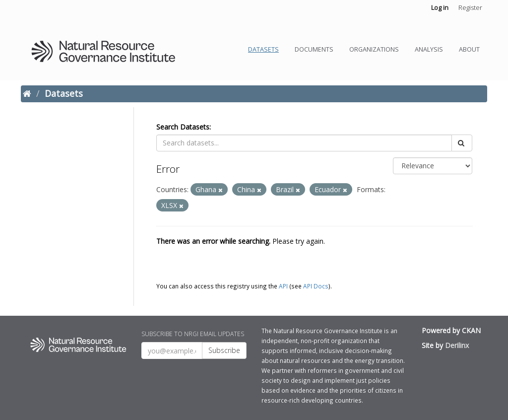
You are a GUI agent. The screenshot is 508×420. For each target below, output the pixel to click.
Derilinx (457, 345)
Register (470, 7)
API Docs (316, 286)
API (283, 286)
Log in (440, 7)
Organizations (374, 49)
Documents (314, 49)
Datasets (263, 49)
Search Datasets (183, 127)
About (469, 49)
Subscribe (224, 350)
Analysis (429, 49)
